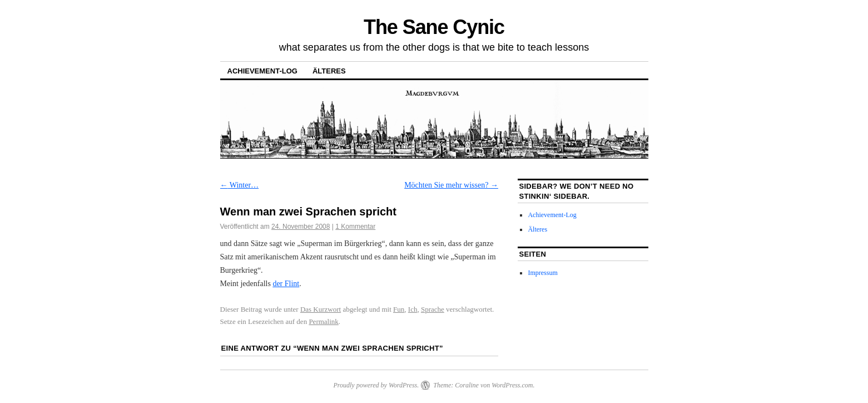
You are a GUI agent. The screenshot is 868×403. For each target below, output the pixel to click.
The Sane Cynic (434, 27)
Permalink (323, 321)
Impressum (542, 273)
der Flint (286, 284)
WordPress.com (512, 385)
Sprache (433, 309)
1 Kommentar (355, 227)
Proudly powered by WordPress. (376, 385)
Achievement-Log (262, 71)
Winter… (240, 185)
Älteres (329, 71)
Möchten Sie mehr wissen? (451, 185)
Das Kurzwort (321, 309)
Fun (399, 309)
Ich (413, 309)
